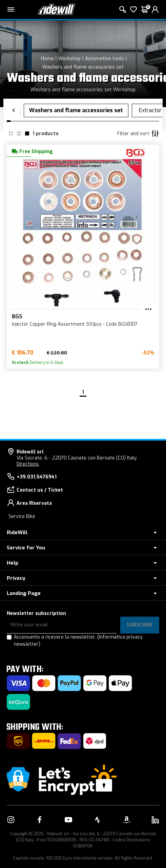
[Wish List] (133, 9)
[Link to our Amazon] (126, 820)
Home (47, 59)
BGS (17, 316)
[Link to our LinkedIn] (155, 820)
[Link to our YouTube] (68, 820)
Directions (28, 464)
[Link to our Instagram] (11, 820)
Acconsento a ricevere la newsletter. (78, 641)
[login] (155, 9)
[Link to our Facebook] (40, 820)
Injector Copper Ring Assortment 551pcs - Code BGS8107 (75, 324)
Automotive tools (105, 59)
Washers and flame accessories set (83, 67)
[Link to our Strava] (98, 820)
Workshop (69, 59)
